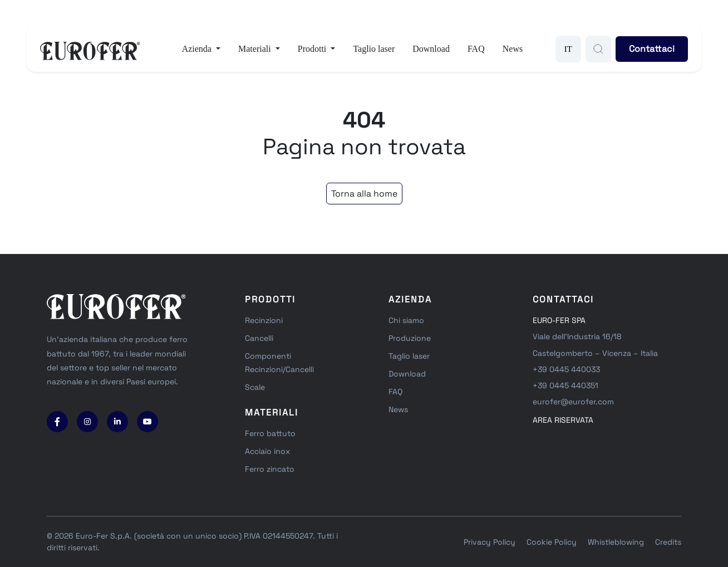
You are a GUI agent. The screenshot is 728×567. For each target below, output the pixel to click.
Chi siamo (406, 320)
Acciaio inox (267, 451)
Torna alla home (364, 194)
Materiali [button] (256, 49)
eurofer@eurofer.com (573, 402)
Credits (668, 542)
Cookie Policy (552, 542)
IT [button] (568, 49)
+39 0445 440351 (565, 385)
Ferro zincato (270, 469)
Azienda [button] (198, 49)
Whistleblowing (616, 542)
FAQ (476, 49)
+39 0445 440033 (566, 369)
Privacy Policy (490, 542)
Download (431, 49)
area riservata (563, 420)
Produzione (410, 338)
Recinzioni (264, 320)
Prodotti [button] (313, 49)
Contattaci (652, 49)
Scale (255, 387)
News (513, 49)
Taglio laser (374, 49)
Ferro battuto (270, 433)
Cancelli (259, 338)
